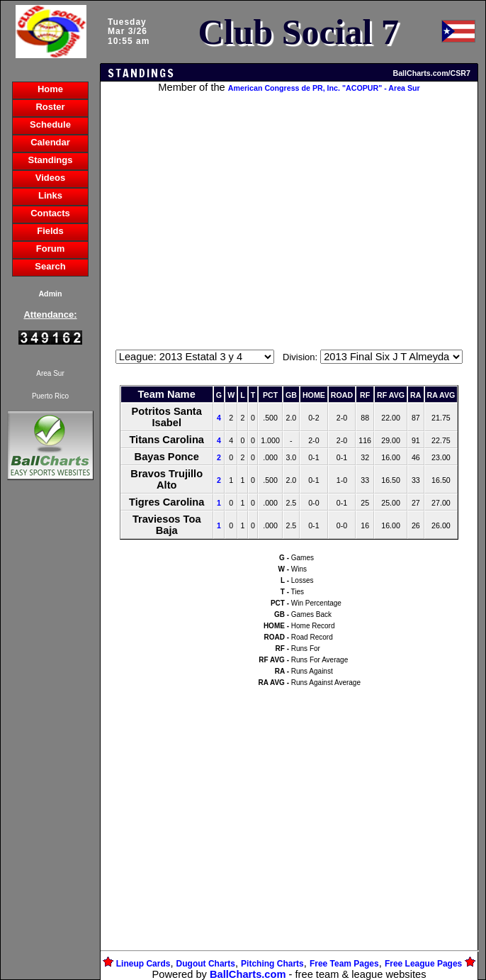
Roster (50, 107)
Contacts (50, 213)
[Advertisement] (50, 728)
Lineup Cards (143, 964)
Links (50, 195)
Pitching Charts (272, 964)
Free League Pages (423, 964)
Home (50, 89)
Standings (51, 160)
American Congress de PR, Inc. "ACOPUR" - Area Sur (324, 88)
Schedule (50, 124)
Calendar (50, 142)
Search (50, 266)
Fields (50, 231)
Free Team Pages (344, 964)
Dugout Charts (206, 964)
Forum (50, 249)
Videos (50, 178)
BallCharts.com (248, 974)
